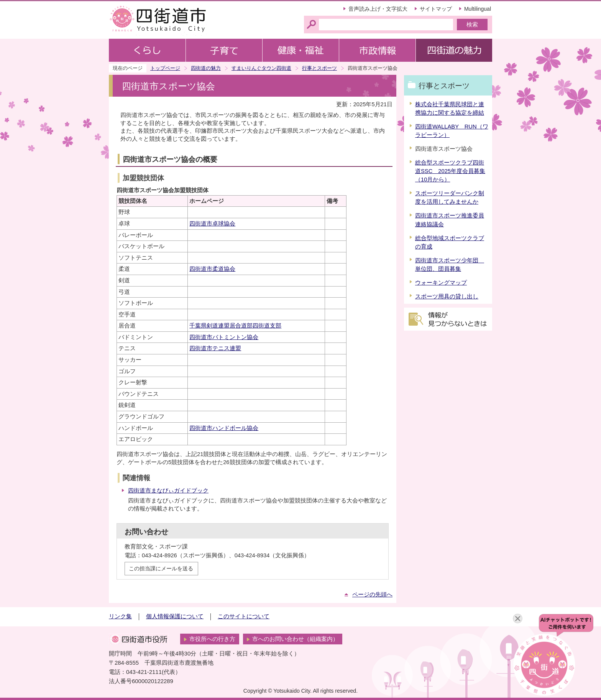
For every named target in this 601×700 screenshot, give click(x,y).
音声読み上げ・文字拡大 (378, 9)
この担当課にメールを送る (161, 568)
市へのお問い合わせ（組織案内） (295, 639)
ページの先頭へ (372, 595)
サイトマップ (436, 9)
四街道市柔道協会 (212, 269)
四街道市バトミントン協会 (224, 337)
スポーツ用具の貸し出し (447, 296)
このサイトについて (244, 616)
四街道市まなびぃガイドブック (168, 491)
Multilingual (478, 9)
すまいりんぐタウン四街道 (261, 68)
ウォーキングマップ (441, 283)
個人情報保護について (175, 616)
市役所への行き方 (212, 639)
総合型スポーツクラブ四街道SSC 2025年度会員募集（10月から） (450, 171)
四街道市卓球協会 (212, 224)
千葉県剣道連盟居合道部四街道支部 (235, 326)
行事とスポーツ (319, 68)
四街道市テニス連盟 (215, 348)
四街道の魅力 (206, 68)
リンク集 (120, 616)
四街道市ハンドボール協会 (224, 428)
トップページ (165, 68)
